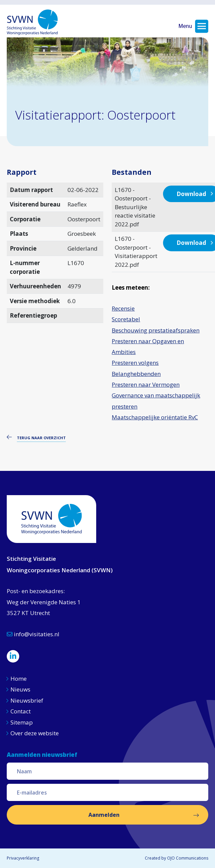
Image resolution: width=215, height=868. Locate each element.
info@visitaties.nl (33, 634)
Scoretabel (126, 319)
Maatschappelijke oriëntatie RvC (155, 417)
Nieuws (21, 689)
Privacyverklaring (23, 858)
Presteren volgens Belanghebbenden (136, 368)
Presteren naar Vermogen (146, 384)
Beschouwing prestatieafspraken (156, 330)
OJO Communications (188, 858)
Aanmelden (104, 815)
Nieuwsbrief (27, 700)
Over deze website (35, 733)
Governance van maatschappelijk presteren (156, 401)
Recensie (123, 308)
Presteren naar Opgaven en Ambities (148, 346)
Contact (21, 711)
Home (19, 679)
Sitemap (22, 722)
